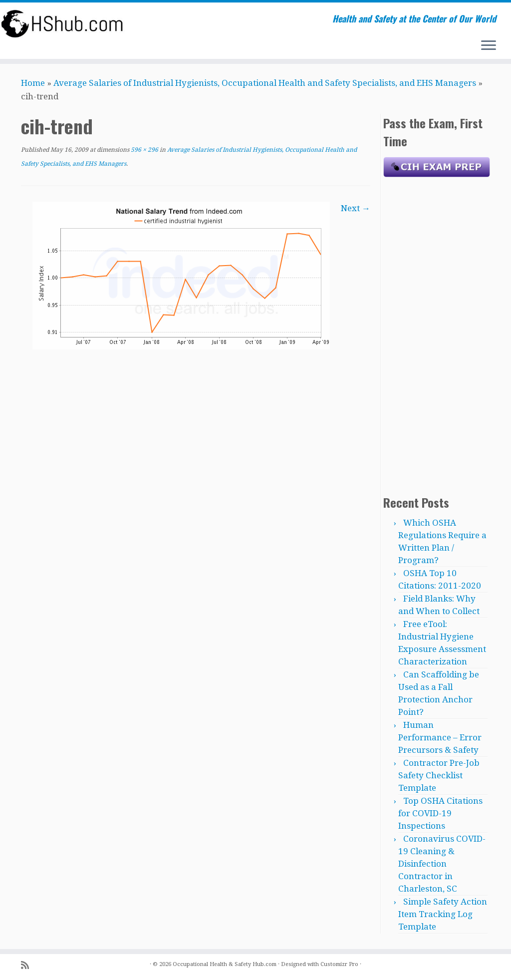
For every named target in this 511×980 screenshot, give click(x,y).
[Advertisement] (437, 333)
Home (33, 83)
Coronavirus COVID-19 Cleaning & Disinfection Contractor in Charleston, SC (442, 864)
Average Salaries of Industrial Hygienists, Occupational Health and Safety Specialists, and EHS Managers (265, 83)
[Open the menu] (489, 46)
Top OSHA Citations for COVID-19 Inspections (440, 813)
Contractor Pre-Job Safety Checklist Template (439, 775)
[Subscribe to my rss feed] (28, 965)
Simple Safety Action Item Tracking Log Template (443, 914)
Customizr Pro (339, 964)
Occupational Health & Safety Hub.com (225, 964)
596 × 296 (144, 150)
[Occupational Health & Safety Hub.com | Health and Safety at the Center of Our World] (60, 23)
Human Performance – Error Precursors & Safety (440, 737)
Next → (356, 208)
